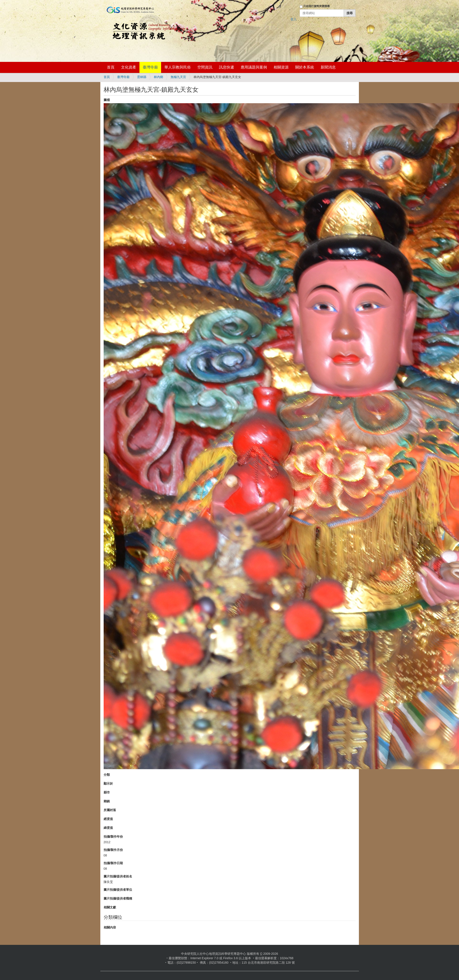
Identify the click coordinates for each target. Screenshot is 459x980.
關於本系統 (305, 67)
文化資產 (129, 67)
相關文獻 (110, 907)
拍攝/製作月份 (113, 850)
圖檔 (107, 100)
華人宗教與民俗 (178, 67)
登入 (293, 19)
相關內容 (110, 927)
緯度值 (108, 828)
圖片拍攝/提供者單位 (118, 890)
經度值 (108, 819)
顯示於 (108, 784)
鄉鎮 (107, 801)
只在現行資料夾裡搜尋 (316, 6)
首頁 (111, 67)
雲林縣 (142, 77)
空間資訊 (205, 67)
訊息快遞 (227, 67)
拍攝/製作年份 (113, 837)
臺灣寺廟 (150, 67)
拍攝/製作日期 (113, 863)
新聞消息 (328, 67)
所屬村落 (110, 810)
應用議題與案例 (254, 67)
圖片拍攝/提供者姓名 (118, 876)
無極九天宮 (178, 77)
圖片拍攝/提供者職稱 (118, 898)
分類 (107, 775)
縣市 (107, 792)
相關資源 (281, 67)
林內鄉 (158, 77)
